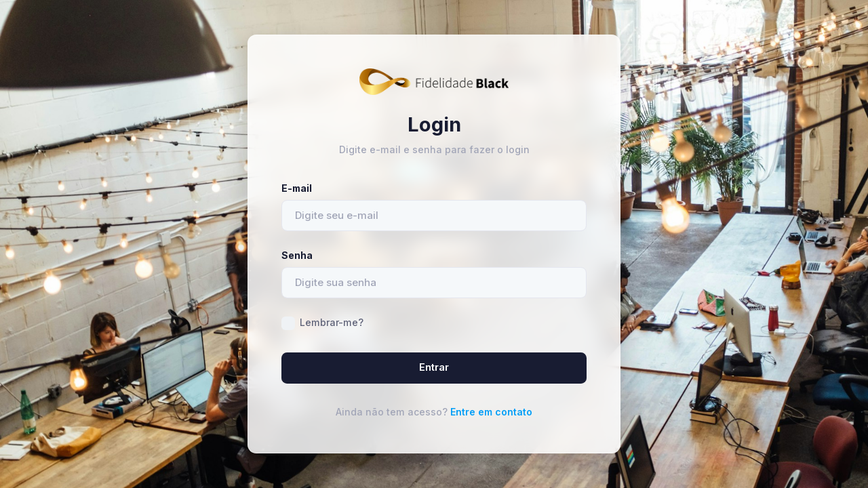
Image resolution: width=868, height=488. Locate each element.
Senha (297, 255)
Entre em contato (491, 412)
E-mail (297, 188)
